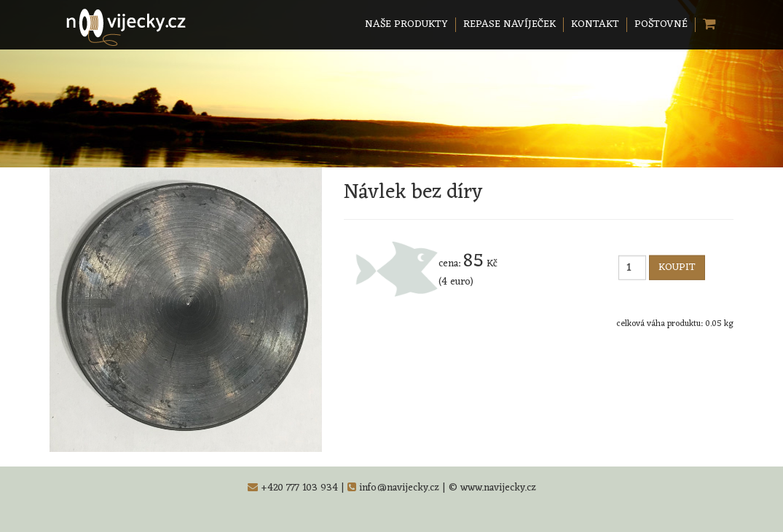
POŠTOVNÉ (661, 24)
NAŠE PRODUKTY (406, 24)
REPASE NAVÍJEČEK (509, 24)
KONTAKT (595, 24)
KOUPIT (677, 267)
